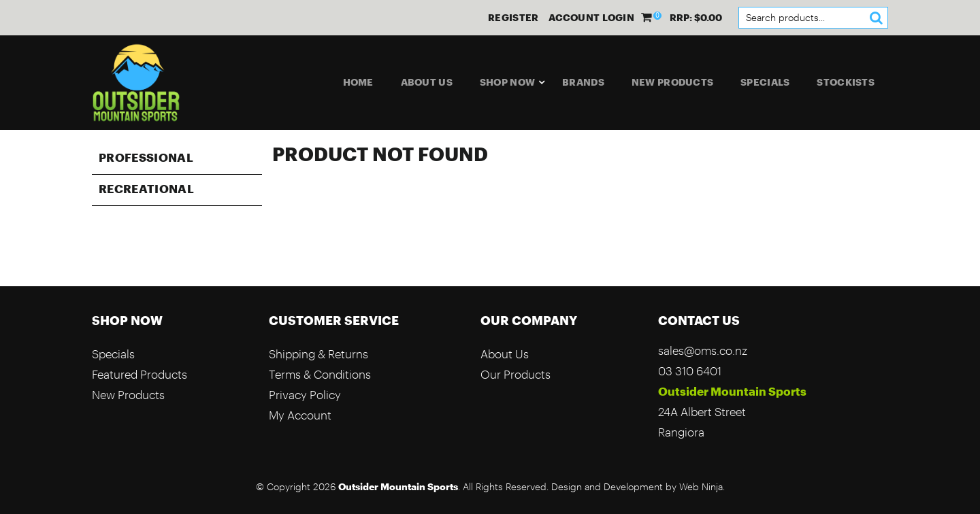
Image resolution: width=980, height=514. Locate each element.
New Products (672, 82)
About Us (427, 82)
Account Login (591, 18)
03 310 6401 (690, 371)
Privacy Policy (305, 395)
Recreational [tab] (146, 188)
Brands (583, 82)
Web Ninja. (702, 487)
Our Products (516, 374)
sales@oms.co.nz (703, 350)
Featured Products (140, 374)
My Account (300, 415)
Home (358, 82)
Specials (765, 82)
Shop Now (507, 82)
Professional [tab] (146, 157)
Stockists (846, 82)
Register (513, 18)
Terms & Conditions (320, 374)
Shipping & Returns (318, 354)
